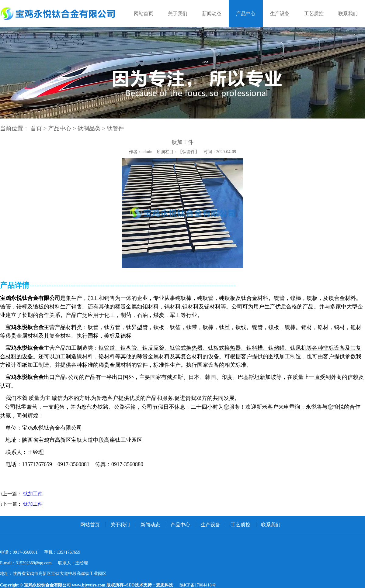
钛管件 (115, 128)
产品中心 (246, 14)
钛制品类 (89, 128)
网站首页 (144, 14)
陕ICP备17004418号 (198, 585)
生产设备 (280, 14)
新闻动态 (212, 14)
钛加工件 (33, 494)
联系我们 (348, 14)
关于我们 (178, 14)
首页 (36, 128)
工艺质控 (314, 14)
